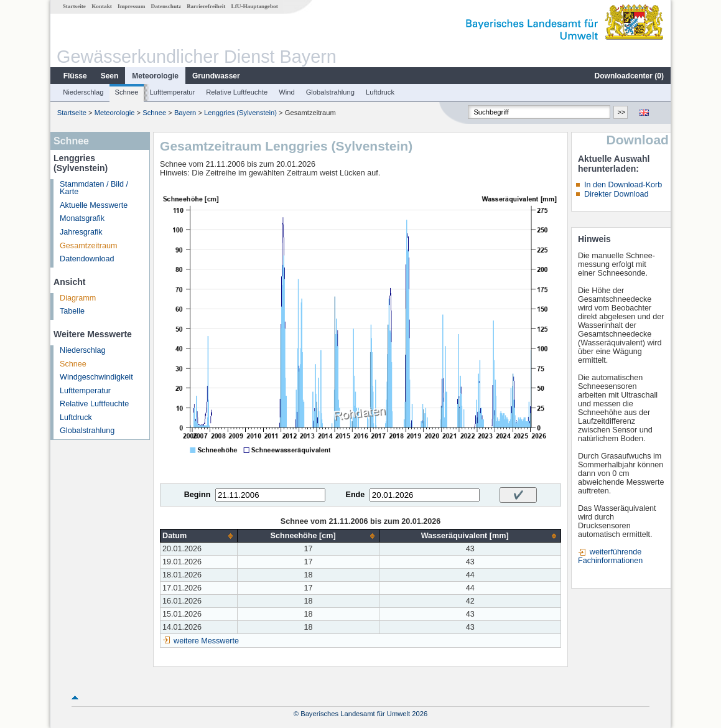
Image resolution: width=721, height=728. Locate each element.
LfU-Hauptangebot (255, 6)
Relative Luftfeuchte (237, 92)
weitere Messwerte (206, 641)
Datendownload (87, 259)
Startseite (74, 6)
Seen (110, 76)
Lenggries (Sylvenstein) (240, 113)
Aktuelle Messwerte (94, 205)
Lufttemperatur (172, 92)
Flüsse (75, 76)
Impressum (131, 6)
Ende (355, 495)
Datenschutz (166, 6)
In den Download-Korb (623, 185)
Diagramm (78, 298)
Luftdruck (380, 92)
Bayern (185, 113)
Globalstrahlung (330, 92)
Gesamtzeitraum (88, 246)
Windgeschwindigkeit (96, 377)
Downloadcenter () (629, 76)
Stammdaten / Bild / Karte (94, 188)
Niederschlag (83, 92)
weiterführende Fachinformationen (610, 556)
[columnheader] (199, 536)
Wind (287, 92)
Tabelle (72, 311)
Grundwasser (216, 76)
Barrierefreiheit (206, 6)
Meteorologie (155, 76)
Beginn (198, 495)
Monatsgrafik (82, 218)
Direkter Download (616, 194)
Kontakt (102, 6)
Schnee (127, 92)
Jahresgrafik (81, 232)
